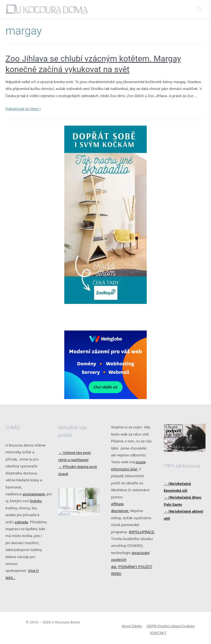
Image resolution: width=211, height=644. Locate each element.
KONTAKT (158, 633)
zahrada (21, 522)
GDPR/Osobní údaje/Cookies (171, 626)
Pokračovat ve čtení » (23, 109)
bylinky (36, 501)
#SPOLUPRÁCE (142, 532)
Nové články (132, 626)
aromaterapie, (34, 494)
